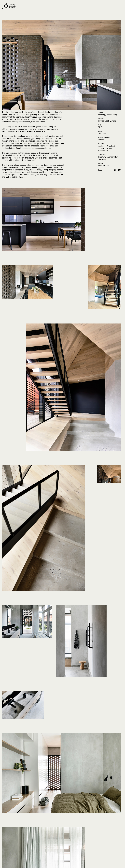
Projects (65, 23)
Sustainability (9, 43)
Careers (6, 50)
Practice (62, 30)
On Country (62, 16)
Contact (6, 57)
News (5, 36)
